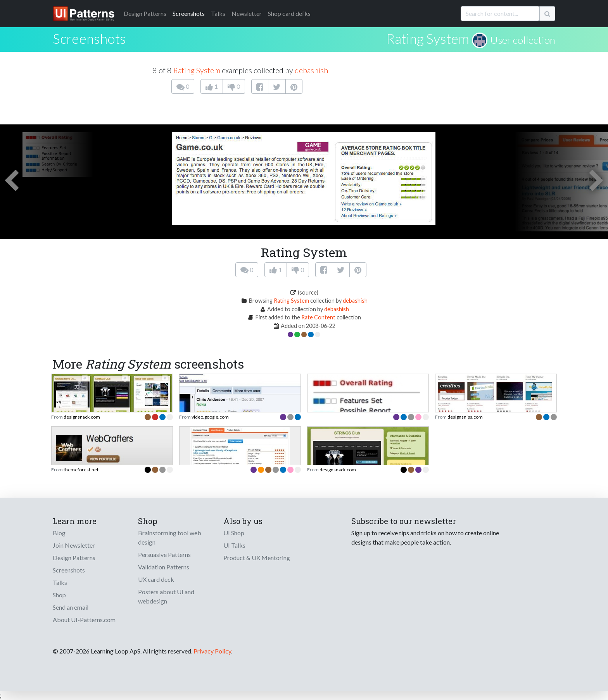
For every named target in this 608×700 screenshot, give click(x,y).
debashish (311, 70)
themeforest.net (81, 470)
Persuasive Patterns (164, 554)
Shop (59, 595)
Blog (59, 533)
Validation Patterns (164, 567)
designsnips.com (465, 417)
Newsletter (247, 13)
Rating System (428, 38)
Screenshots (189, 13)
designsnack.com (82, 417)
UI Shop (234, 533)
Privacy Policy (212, 651)
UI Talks (234, 545)
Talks (218, 13)
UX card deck (156, 579)
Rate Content (318, 317)
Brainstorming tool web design (170, 537)
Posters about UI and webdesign (166, 596)
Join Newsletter (74, 545)
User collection (523, 40)
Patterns (145, 13)
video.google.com (210, 417)
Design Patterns (74, 558)
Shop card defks (289, 13)
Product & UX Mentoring (257, 558)
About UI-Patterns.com (84, 620)
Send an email (71, 607)
